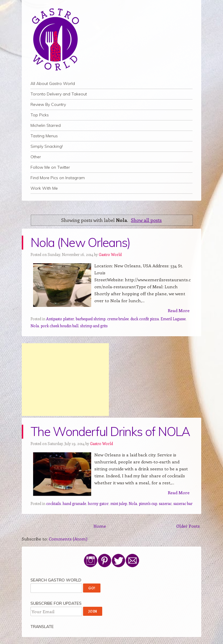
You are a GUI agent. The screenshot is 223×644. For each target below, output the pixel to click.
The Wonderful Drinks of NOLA (110, 432)
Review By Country (48, 104)
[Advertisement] (65, 380)
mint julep (119, 503)
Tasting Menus (44, 136)
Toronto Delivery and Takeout (59, 94)
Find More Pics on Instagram (58, 178)
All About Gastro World (53, 83)
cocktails (53, 503)
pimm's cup (148, 503)
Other (36, 157)
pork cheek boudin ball (60, 326)
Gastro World (110, 254)
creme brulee (118, 319)
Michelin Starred (46, 125)
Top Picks (40, 115)
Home (100, 526)
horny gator (98, 503)
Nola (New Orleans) (80, 242)
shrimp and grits (94, 326)
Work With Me (44, 188)
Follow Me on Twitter (50, 167)
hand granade (74, 503)
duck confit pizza (145, 319)
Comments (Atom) (68, 539)
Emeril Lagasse (173, 319)
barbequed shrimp (91, 319)
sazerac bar (183, 503)
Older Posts (188, 526)
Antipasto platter (60, 319)
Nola (35, 326)
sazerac (165, 503)
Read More (179, 310)
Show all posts (146, 220)
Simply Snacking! (47, 146)
